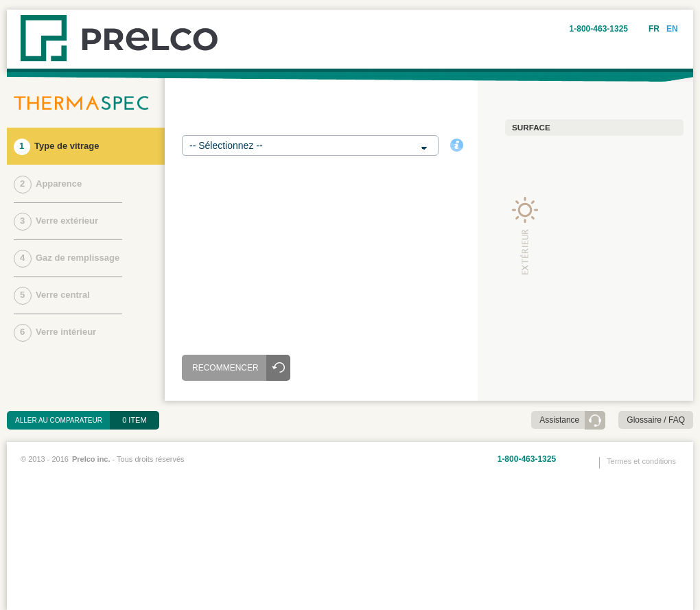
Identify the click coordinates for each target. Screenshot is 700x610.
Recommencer (225, 368)
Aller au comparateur (63, 420)
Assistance (559, 420)
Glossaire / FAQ (656, 420)
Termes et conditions (641, 461)
